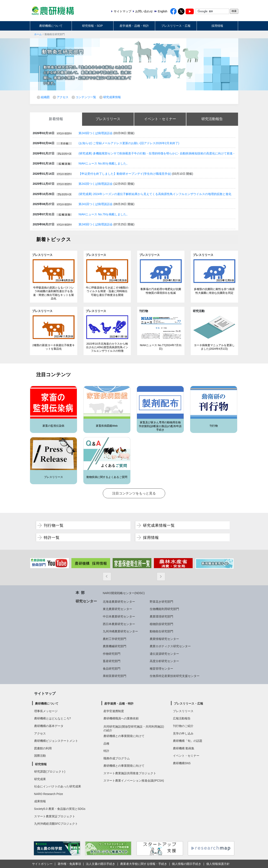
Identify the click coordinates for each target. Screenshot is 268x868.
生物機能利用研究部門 (164, 609)
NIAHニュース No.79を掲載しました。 (104, 214)
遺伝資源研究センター (164, 654)
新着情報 (56, 119)
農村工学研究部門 (115, 639)
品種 (106, 743)
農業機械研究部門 (115, 646)
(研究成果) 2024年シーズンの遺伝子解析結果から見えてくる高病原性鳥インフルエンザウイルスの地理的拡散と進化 (155, 194)
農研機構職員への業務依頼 (121, 718)
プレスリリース (108, 119)
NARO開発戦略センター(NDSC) (124, 593)
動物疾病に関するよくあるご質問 (107, 477)
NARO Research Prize (49, 794)
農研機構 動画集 (184, 748)
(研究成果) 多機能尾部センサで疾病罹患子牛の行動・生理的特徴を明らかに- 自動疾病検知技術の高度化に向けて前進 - (156, 153)
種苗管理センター (161, 669)
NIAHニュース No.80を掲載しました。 (104, 163)
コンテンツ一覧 (86, 97)
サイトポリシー (42, 864)
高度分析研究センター (164, 661)
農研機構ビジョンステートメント (56, 741)
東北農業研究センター (117, 609)
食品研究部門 (112, 669)
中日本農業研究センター (119, 616)
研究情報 (41, 764)
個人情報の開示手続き (187, 864)
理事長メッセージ (46, 711)
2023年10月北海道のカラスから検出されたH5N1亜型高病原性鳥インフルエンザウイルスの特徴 (107, 347)
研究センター (86, 601)
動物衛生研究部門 (161, 631)
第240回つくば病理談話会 (96, 224)
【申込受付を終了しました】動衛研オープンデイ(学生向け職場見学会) (125, 174)
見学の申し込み (183, 733)
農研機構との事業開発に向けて (124, 736)
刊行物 (214, 426)
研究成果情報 (112, 97)
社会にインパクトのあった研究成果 (58, 786)
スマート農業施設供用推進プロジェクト (130, 773)
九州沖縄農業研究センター (120, 631)
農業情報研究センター (164, 639)
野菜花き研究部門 (161, 602)
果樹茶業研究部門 (115, 676)
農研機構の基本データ (49, 726)
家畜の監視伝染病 (53, 426)
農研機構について (51, 26)
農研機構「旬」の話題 (188, 741)
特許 (106, 751)
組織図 (45, 97)
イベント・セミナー (160, 119)
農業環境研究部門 (161, 616)
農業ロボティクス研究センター (170, 646)
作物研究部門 (112, 654)
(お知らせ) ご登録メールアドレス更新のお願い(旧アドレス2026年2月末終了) (129, 143)
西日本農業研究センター (119, 624)
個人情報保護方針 (218, 864)
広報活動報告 (182, 718)
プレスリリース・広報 (176, 26)
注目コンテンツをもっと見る (134, 493)
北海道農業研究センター (119, 602)
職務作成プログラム (117, 758)
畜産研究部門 (112, 661)
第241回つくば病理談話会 (96, 204)
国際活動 (40, 756)
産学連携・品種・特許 (134, 26)
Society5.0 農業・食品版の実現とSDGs (60, 809)
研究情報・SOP (92, 26)
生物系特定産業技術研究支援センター (175, 676)
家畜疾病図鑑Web (107, 426)
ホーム (38, 34)
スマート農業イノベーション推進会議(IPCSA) (134, 781)
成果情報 (40, 801)
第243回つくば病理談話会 (96, 133)
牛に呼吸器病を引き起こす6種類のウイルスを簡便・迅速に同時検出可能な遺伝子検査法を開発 (107, 291)
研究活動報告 (212, 119)
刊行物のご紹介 (183, 726)
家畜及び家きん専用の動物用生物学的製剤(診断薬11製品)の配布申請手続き (160, 426)
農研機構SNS (182, 763)
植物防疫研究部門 (161, 624)
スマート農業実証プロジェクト (55, 816)
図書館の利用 (43, 748)
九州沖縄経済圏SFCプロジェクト (56, 824)
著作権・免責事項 (69, 864)
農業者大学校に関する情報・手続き (144, 864)
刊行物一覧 (54, 525)
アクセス (63, 97)
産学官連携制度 (114, 711)
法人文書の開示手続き (100, 864)
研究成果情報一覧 (159, 525)
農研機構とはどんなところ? (53, 718)
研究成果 (40, 779)
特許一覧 (52, 537)
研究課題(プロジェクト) (50, 772)
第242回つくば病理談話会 (96, 184)
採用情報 (217, 26)
